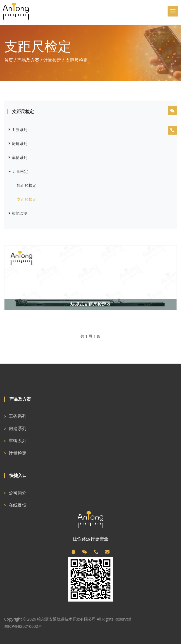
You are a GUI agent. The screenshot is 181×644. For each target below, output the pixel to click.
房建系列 (18, 143)
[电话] (96, 552)
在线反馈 (18, 505)
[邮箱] (107, 552)
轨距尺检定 (27, 185)
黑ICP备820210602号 (23, 626)
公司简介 (18, 493)
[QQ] (73, 552)
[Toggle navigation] (173, 11)
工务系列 (18, 129)
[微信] (85, 552)
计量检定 (52, 60)
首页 (9, 60)
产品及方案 (28, 60)
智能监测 (18, 213)
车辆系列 (18, 157)
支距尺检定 (27, 199)
